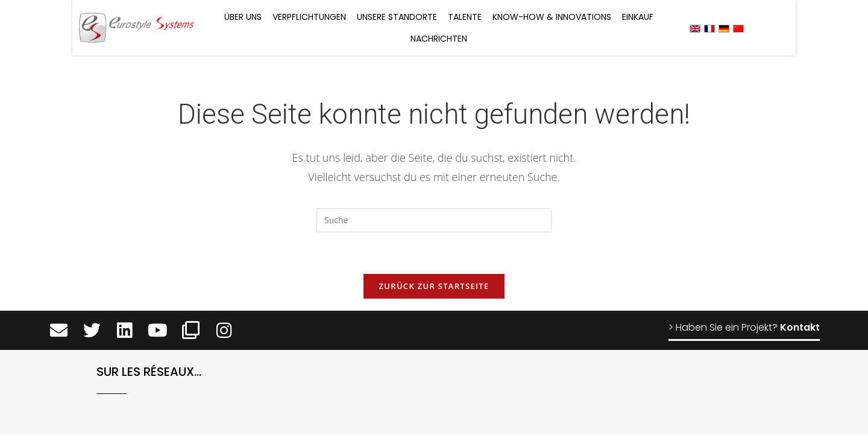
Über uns (243, 17)
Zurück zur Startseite (434, 287)
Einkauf (638, 17)
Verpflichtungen (309, 17)
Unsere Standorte (397, 17)
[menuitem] (695, 28)
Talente (465, 17)
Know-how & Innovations (552, 17)
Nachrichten (439, 39)
